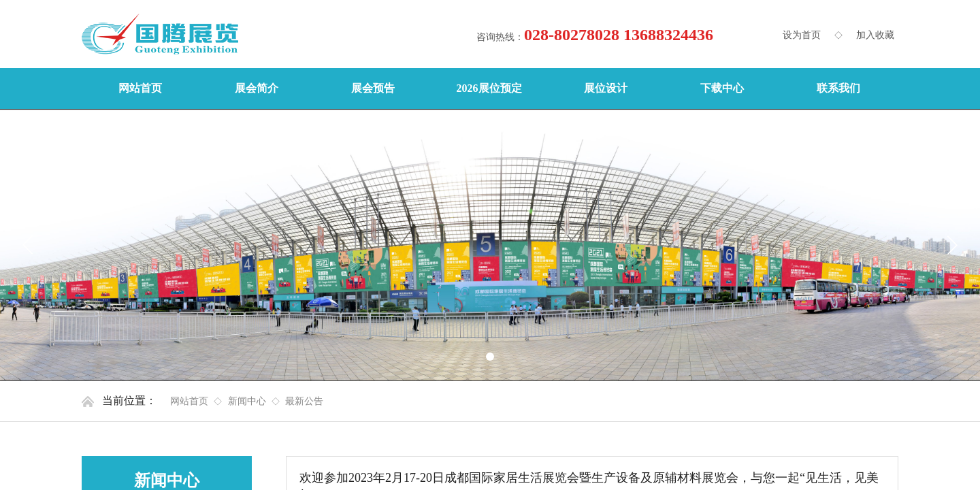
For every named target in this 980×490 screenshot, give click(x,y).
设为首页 (802, 35)
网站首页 (189, 401)
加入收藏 (875, 35)
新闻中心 (247, 401)
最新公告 (304, 401)
